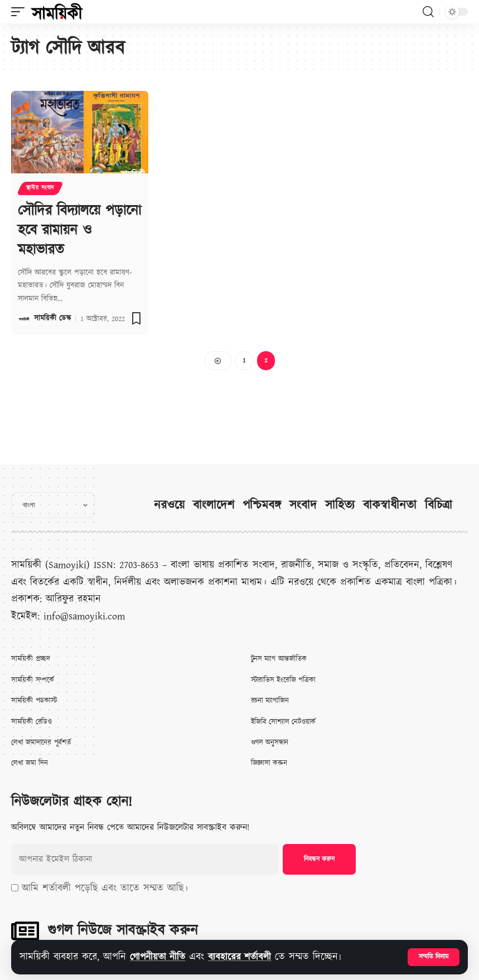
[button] (434, 957)
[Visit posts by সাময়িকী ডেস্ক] (24, 317)
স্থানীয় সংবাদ (40, 188)
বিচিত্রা (439, 505)
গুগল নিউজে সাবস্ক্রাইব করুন (123, 930)
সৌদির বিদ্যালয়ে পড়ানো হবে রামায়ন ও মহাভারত (79, 230)
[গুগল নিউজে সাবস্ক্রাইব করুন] (25, 931)
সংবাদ (303, 505)
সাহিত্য (340, 505)
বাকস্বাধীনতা (390, 505)
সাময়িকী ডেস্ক (52, 317)
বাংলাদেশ (214, 505)
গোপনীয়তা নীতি (160, 957)
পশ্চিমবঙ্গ (262, 505)
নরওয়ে (169, 505)
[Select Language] (53, 505)
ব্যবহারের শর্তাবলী (245, 957)
